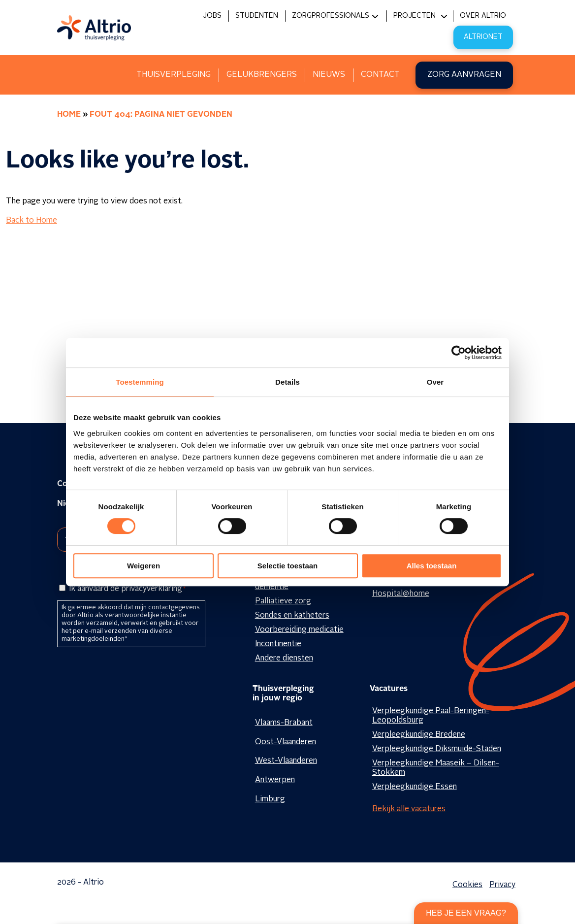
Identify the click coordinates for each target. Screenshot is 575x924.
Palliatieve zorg (283, 601)
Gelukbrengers (262, 75)
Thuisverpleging (174, 75)
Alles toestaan (432, 566)
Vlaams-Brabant (284, 723)
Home (69, 115)
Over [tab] (435, 382)
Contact (380, 75)
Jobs (212, 16)
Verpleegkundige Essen (415, 787)
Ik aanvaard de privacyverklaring (127, 589)
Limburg (270, 799)
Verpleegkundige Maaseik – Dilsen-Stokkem (436, 768)
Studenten (257, 16)
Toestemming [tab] (140, 382)
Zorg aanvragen (464, 75)
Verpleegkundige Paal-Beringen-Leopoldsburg (431, 716)
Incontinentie (278, 644)
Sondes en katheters (292, 616)
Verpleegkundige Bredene (419, 735)
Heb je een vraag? (466, 913)
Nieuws (329, 75)
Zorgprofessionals (331, 16)
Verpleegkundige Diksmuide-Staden (437, 749)
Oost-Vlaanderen (286, 742)
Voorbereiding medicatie (299, 630)
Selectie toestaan (288, 566)
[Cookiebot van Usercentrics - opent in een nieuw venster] (459, 353)
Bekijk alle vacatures (409, 809)
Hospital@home (401, 594)
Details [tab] (287, 382)
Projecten (415, 16)
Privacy (502, 885)
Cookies (467, 885)
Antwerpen (275, 780)
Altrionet (483, 37)
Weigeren (144, 566)
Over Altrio (483, 16)
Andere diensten (284, 659)
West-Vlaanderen (286, 761)
